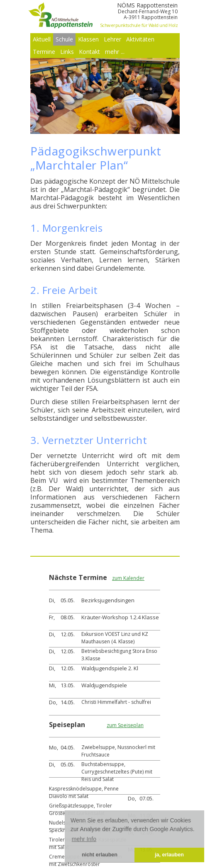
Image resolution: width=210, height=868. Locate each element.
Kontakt (89, 52)
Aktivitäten (140, 39)
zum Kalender (128, 578)
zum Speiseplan (125, 725)
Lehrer (112, 39)
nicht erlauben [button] (100, 855)
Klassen (88, 39)
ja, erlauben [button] (169, 855)
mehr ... (115, 52)
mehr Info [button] (84, 839)
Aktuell (42, 39)
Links (67, 52)
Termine (44, 52)
